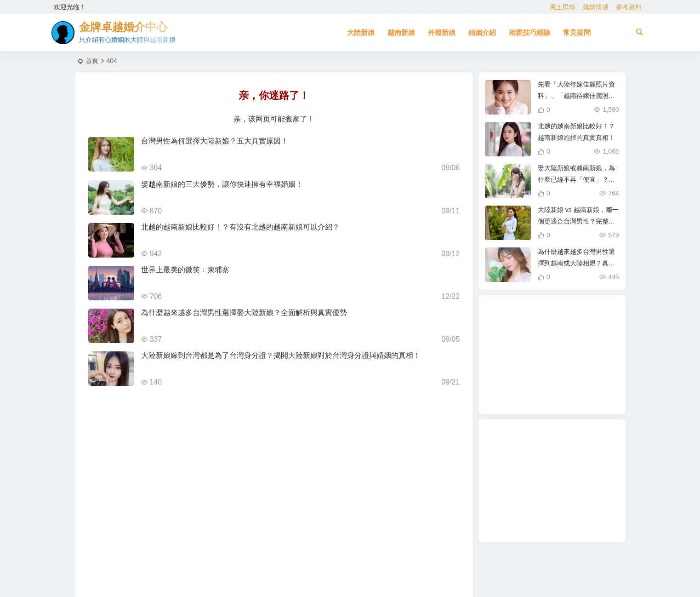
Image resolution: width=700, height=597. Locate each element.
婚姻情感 (596, 7)
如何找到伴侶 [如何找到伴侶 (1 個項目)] (584, 367)
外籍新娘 (442, 32)
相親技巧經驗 (529, 32)
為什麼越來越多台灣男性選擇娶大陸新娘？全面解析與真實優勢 (244, 313)
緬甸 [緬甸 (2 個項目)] (569, 322)
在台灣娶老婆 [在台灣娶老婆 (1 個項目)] (521, 356)
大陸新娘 (361, 32)
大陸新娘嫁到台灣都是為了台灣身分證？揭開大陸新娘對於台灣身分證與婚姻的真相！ (281, 355)
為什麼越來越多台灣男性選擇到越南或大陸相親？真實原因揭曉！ (576, 263)
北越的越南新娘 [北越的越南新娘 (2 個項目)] (551, 394)
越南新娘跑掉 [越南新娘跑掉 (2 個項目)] (537, 375)
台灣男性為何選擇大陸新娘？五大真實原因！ (215, 141)
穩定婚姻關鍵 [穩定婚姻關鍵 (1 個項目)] (573, 332)
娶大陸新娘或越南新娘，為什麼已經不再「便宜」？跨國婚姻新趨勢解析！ (576, 179)
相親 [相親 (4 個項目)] (553, 355)
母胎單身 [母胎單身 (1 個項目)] (574, 344)
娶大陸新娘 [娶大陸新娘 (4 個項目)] (542, 336)
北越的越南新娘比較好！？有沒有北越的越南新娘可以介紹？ (240, 227)
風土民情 (563, 7)
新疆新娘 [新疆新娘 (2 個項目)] (524, 384)
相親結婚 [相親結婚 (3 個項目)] (570, 357)
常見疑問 (577, 32)
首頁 (92, 61)
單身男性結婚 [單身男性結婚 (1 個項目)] (563, 379)
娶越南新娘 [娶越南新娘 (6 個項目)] (544, 316)
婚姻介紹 (482, 32)
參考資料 (629, 7)
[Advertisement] (552, 481)
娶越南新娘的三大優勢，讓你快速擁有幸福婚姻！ (222, 184)
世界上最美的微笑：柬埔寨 (185, 270)
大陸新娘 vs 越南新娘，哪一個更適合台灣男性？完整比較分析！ (578, 221)
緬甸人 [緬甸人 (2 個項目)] (574, 389)
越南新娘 (401, 32)
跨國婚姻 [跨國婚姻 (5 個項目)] (580, 325)
